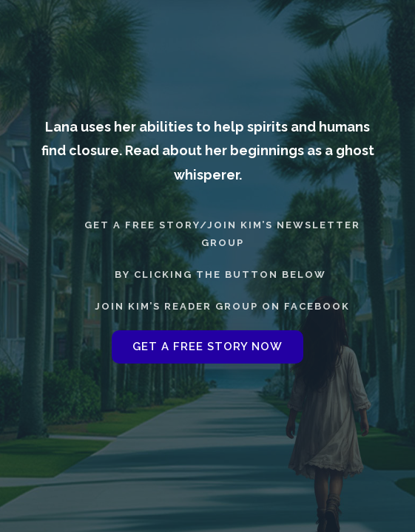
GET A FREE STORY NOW (207, 347)
